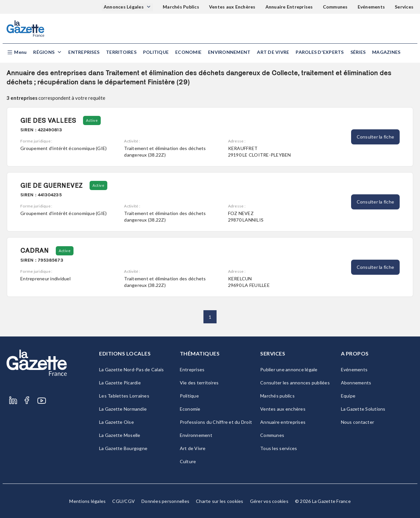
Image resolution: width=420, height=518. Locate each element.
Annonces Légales (124, 7)
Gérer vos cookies (269, 501)
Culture (188, 461)
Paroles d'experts (320, 52)
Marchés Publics (181, 7)
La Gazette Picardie (120, 383)
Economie (188, 52)
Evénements (371, 7)
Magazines (386, 52)
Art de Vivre (273, 52)
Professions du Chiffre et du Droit (216, 422)
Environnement (229, 52)
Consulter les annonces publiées (295, 383)
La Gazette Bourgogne (123, 448)
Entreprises (84, 52)
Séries (358, 52)
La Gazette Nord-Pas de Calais (131, 369)
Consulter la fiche (376, 137)
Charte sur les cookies (220, 501)
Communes (335, 7)
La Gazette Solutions (363, 409)
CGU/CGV (124, 501)
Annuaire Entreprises (289, 7)
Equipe (348, 396)
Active (92, 120)
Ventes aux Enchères (232, 7)
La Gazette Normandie (123, 409)
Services (404, 7)
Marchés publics (277, 396)
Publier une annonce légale (289, 369)
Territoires (121, 52)
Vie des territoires (199, 383)
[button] (17, 52)
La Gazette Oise (116, 422)
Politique (156, 52)
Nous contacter (358, 422)
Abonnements (356, 383)
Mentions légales (87, 501)
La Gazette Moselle (120, 435)
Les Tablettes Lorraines (124, 396)
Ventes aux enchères (283, 409)
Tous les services (279, 448)
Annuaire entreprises (283, 422)
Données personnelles (165, 501)
